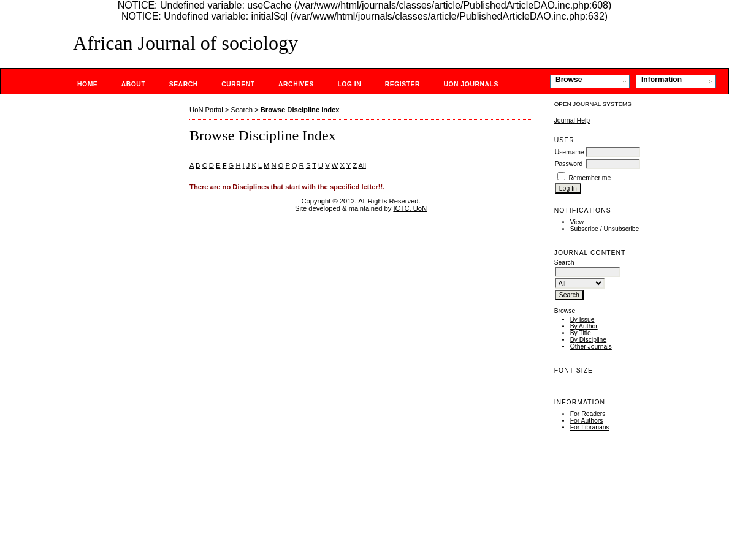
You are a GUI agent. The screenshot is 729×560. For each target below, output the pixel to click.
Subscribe (584, 229)
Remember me (590, 178)
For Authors (587, 421)
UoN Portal (206, 110)
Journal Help (572, 120)
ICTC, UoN (410, 208)
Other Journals (591, 346)
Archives (296, 84)
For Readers (588, 414)
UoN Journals (471, 84)
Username (570, 152)
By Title (581, 333)
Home (87, 84)
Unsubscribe (622, 229)
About (134, 84)
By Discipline (588, 340)
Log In (349, 84)
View (577, 222)
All (362, 165)
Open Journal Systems (593, 104)
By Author (584, 326)
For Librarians (590, 427)
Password (569, 164)
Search (184, 84)
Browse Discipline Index (300, 110)
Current (238, 84)
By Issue (582, 320)
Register (403, 84)
